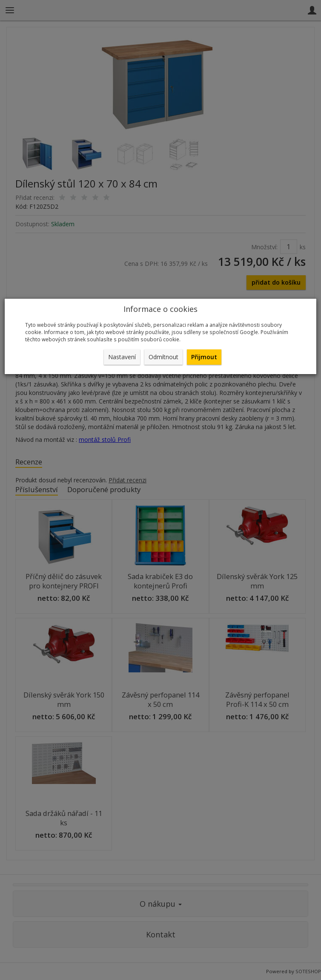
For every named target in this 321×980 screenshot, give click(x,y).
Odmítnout (163, 357)
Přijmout (204, 357)
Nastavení (122, 357)
